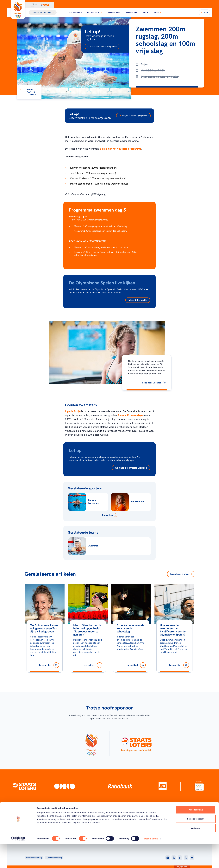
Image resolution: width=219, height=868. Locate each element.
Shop (146, 12)
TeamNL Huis (114, 12)
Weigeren (196, 852)
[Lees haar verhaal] (155, 383)
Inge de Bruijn (73, 411)
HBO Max (143, 289)
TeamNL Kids (125, 824)
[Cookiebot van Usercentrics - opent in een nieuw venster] (18, 863)
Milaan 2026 (95, 12)
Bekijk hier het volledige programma (121, 149)
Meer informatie (138, 300)
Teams (160, 824)
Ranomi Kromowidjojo (130, 415)
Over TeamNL (125, 820)
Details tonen (151, 862)
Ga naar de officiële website (131, 468)
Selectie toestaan (196, 843)
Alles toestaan (196, 834)
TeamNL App (132, 12)
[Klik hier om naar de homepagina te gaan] (18, 10)
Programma (76, 12)
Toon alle (181, 574)
